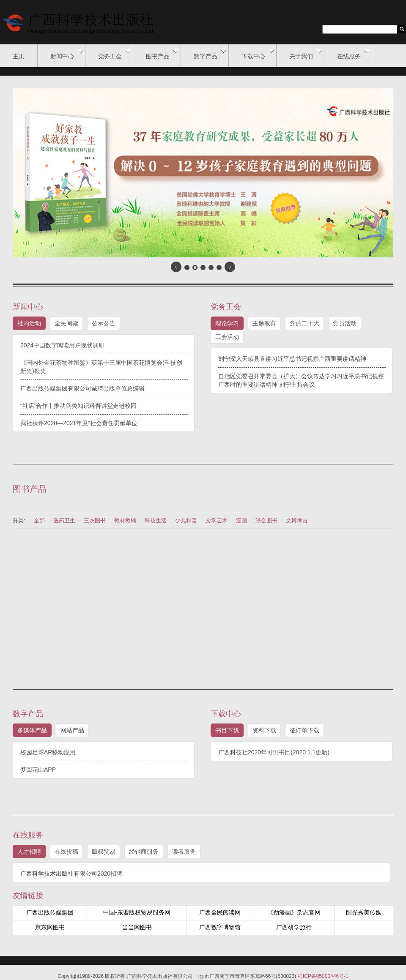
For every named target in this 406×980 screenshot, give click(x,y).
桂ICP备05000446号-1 (323, 976)
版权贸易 (104, 852)
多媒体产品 (32, 730)
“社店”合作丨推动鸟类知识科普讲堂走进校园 (78, 406)
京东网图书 (50, 927)
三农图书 (95, 520)
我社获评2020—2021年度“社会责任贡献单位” (80, 423)
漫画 (241, 520)
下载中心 (258, 55)
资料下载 (264, 730)
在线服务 (353, 55)
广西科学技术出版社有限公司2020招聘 (71, 874)
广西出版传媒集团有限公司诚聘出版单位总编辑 (82, 388)
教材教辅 (125, 520)
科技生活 (156, 520)
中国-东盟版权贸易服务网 (137, 912)
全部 (39, 520)
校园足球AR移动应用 (48, 752)
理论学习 (227, 323)
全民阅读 (66, 323)
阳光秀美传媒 (364, 912)
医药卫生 (64, 520)
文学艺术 (217, 520)
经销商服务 (144, 852)
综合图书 (266, 520)
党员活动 (345, 323)
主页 (19, 56)
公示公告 (104, 323)
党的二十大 (304, 323)
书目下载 (227, 730)
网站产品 (72, 730)
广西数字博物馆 (220, 927)
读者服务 (184, 852)
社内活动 (29, 323)
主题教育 (264, 323)
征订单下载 (304, 730)
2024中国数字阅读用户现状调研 (62, 345)
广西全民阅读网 (220, 912)
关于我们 (305, 55)
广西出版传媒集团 (50, 912)
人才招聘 (29, 852)
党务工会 (114, 55)
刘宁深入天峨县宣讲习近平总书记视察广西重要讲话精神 (292, 359)
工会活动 (227, 337)
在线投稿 (66, 852)
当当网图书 (137, 927)
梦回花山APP (38, 770)
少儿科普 (186, 520)
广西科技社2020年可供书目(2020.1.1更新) (274, 752)
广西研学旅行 (294, 927)
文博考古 (297, 520)
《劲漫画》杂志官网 (294, 912)
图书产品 (162, 55)
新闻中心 (66, 55)
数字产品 (210, 55)
